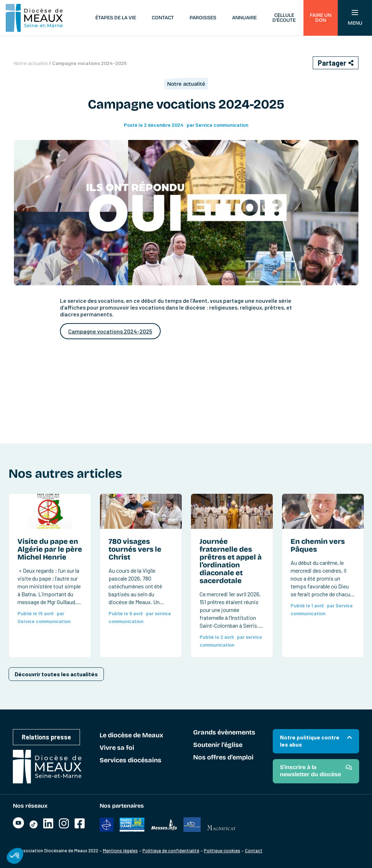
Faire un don (321, 18)
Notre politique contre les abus (310, 741)
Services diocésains (130, 761)
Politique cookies (222, 851)
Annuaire (244, 18)
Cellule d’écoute (284, 18)
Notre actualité (31, 63)
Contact (163, 18)
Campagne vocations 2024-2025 (110, 331)
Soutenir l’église (218, 745)
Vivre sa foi (117, 748)
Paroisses (203, 18)
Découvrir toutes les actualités (56, 674)
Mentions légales (120, 851)
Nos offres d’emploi (223, 758)
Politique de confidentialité (171, 851)
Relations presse (46, 737)
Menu (355, 18)
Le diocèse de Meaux (131, 736)
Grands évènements (224, 733)
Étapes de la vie (116, 18)
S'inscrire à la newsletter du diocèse (310, 771)
